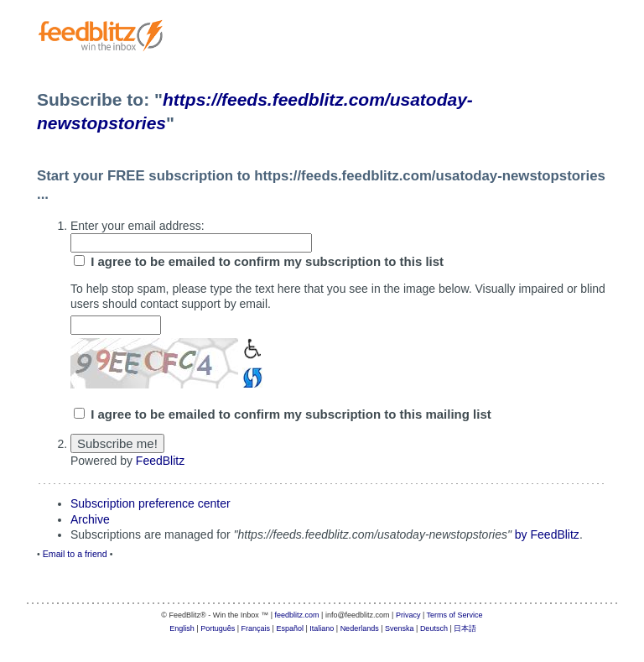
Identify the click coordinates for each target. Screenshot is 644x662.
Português (218, 628)
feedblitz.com (297, 615)
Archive (90, 519)
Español (290, 628)
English (182, 628)
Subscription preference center (151, 503)
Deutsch (434, 628)
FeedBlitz (160, 461)
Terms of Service (455, 615)
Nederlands (360, 628)
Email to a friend (75, 554)
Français (256, 628)
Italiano (322, 628)
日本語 (465, 628)
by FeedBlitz (547, 534)
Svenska (400, 628)
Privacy (408, 615)
